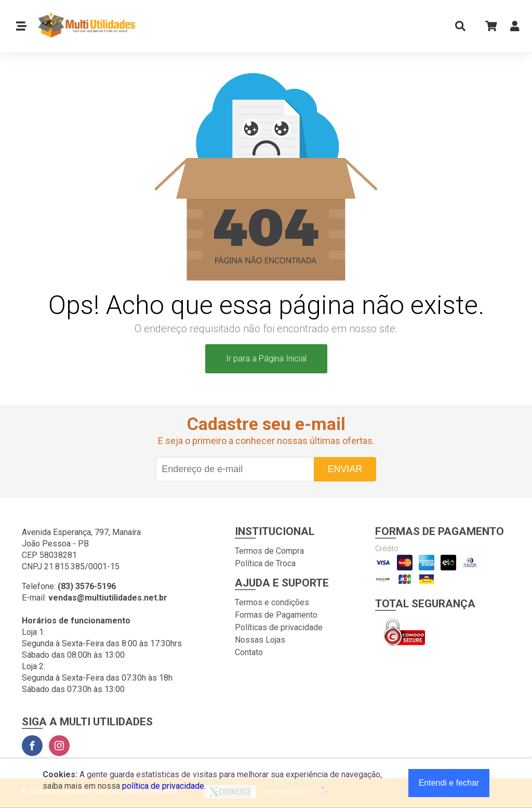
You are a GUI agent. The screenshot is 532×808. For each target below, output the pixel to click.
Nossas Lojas (260, 640)
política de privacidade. (164, 786)
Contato (249, 652)
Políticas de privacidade (279, 627)
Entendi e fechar (449, 783)
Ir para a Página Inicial (266, 359)
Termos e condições (272, 602)
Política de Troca (265, 563)
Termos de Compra (269, 551)
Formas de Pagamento (276, 615)
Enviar (345, 469)
